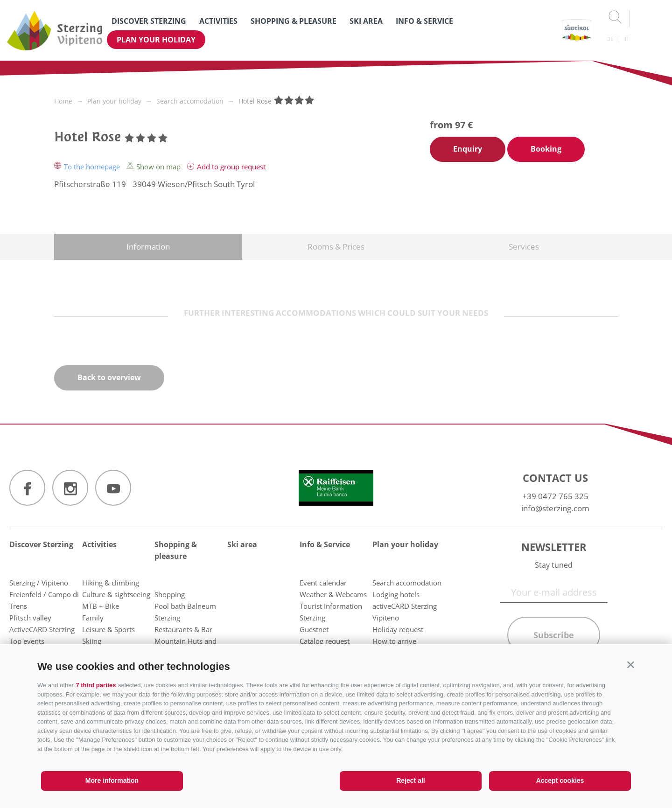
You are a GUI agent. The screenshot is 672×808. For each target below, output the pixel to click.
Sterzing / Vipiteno (39, 583)
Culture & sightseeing (116, 594)
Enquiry (468, 149)
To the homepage (88, 167)
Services (524, 247)
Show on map (154, 167)
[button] (631, 665)
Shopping (170, 594)
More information (112, 780)
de (610, 39)
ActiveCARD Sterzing (42, 629)
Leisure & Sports (108, 629)
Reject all (410, 780)
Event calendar (323, 583)
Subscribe (554, 635)
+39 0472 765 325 (555, 496)
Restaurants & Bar (183, 629)
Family (93, 618)
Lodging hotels (396, 594)
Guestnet (314, 629)
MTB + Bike (101, 606)
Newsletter (554, 547)
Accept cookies (560, 780)
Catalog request (325, 641)
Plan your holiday (156, 40)
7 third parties (96, 685)
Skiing (92, 641)
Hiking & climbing (111, 583)
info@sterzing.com (555, 508)
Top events (27, 641)
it (627, 39)
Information (148, 247)
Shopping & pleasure (294, 21)
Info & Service (424, 21)
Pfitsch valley (30, 618)
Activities (218, 21)
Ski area (366, 21)
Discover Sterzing (149, 21)
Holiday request (398, 629)
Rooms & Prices (336, 247)
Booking (546, 149)
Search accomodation (407, 583)
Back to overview (109, 377)
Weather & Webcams (333, 594)
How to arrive (394, 641)
